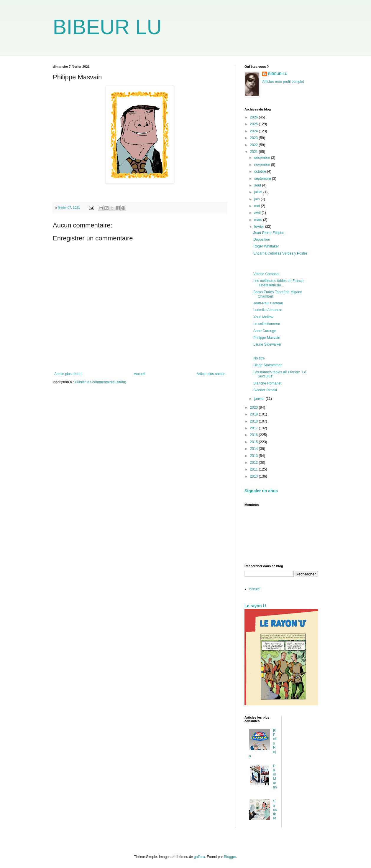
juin (257, 199)
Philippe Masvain (267, 338)
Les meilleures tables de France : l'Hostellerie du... (279, 283)
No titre (259, 358)
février (260, 227)
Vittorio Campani (266, 274)
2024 (255, 131)
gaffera (199, 857)
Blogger (230, 857)
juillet (259, 192)
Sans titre (275, 810)
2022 (255, 145)
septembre (263, 179)
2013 (255, 456)
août (258, 185)
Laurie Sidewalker (267, 344)
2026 (255, 117)
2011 (255, 469)
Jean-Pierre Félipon (269, 233)
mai (258, 206)
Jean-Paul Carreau (268, 303)
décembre (263, 158)
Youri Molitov (263, 317)
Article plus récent (68, 374)
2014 (255, 449)
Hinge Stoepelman (268, 365)
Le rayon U (255, 606)
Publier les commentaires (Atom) (101, 382)
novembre (263, 165)
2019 (255, 414)
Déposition (262, 240)
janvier (260, 399)
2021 (255, 152)
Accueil (140, 374)
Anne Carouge (265, 331)
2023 (255, 138)
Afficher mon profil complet (283, 82)
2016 (255, 435)
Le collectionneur (267, 324)
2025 (255, 124)
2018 (255, 421)
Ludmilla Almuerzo (268, 310)
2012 (255, 463)
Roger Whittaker (266, 246)
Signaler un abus (261, 491)
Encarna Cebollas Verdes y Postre (280, 253)
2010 (255, 476)
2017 (255, 428)
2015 (255, 442)
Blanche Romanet (267, 383)
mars (259, 220)
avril (258, 213)
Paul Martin (275, 777)
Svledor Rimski (265, 390)
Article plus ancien (211, 374)
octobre (261, 171)
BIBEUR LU (107, 27)
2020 (255, 407)
